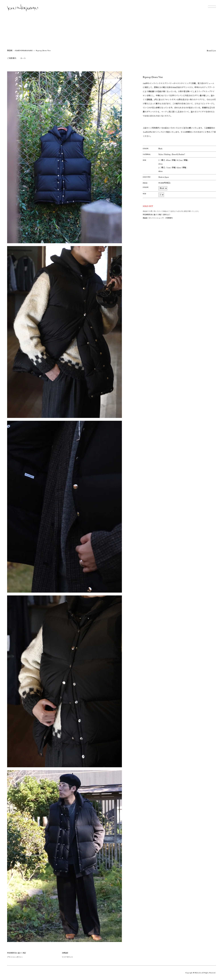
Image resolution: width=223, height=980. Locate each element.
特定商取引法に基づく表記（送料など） (157, 215)
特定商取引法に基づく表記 (16, 953)
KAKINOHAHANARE (24, 51)
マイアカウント (67, 957)
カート (23, 58)
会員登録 (65, 953)
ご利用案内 (12, 58)
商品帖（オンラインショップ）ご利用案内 (158, 218)
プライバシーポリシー (15, 957)
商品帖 (10, 51)
